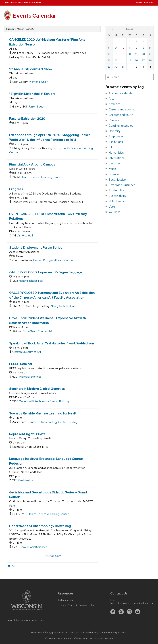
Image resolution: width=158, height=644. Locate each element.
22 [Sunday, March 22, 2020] (109, 60)
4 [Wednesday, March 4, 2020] (130, 41)
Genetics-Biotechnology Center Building (44, 401)
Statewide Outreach (122, 185)
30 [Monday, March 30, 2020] (116, 67)
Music (112, 169)
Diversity (115, 131)
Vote (112, 207)
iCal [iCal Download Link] (11, 566)
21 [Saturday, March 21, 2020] (150, 54)
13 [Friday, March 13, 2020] (143, 48)
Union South (37, 107)
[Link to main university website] (26, 611)
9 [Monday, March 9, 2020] (116, 48)
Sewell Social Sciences (33, 547)
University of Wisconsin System (97, 639)
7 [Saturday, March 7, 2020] (150, 41)
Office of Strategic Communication (76, 605)
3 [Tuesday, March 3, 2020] (123, 41)
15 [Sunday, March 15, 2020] (109, 54)
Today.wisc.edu (65, 600)
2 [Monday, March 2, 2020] (116, 41)
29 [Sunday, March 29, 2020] (109, 67)
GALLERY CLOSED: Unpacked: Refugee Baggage (46, 272)
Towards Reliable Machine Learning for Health (44, 413)
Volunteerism (118, 201)
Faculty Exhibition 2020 (27, 119)
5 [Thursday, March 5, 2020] (136, 41)
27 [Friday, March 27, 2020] (143, 60)
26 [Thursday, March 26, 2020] (136, 60)
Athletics (114, 104)
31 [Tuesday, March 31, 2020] (123, 67)
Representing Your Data (27, 434)
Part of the (26, 621)
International (117, 158)
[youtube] (138, 612)
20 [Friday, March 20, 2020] (143, 54)
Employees (116, 136)
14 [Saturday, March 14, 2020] (150, 48)
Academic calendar (121, 93)
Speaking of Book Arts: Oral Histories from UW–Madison (52, 343)
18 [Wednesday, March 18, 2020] (130, 54)
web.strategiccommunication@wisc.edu (106, 633)
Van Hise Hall (25, 235)
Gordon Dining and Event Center (53, 260)
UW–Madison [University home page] (23, 3)
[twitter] (121, 612)
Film (112, 147)
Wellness (114, 212)
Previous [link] (49, 556)
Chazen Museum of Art (27, 352)
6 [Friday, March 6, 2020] (143, 41)
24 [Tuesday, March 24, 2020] (123, 60)
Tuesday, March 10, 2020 (20, 29)
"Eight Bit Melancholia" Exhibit (32, 94)
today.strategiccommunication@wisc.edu (132, 603)
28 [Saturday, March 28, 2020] (150, 60)
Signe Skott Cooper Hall (38, 331)
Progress (16, 189)
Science (114, 174)
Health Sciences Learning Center (41, 177)
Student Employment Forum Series (36, 248)
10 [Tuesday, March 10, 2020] (123, 48)
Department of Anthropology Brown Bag (40, 526)
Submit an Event (145, 3)
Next (57, 556)
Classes (114, 120)
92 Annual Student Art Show (31, 69)
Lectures (115, 163)
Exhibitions (116, 142)
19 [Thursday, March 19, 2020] (136, 54)
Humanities (116, 153)
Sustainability (118, 196)
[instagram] (129, 612)
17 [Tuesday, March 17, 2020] (123, 54)
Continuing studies (121, 126)
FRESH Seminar (21, 364)
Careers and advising (122, 109)
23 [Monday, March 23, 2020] (116, 60)
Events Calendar (35, 16)
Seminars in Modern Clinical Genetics (37, 389)
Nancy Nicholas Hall (31, 281)
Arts (111, 99)
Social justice (117, 180)
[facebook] (113, 612)
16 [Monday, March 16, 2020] (116, 54)
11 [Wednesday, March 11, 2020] (130, 48)
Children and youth (121, 115)
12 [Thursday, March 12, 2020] (136, 48)
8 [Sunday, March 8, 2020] (109, 48)
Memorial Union (38, 82)
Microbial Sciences (30, 377)
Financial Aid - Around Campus (32, 164)
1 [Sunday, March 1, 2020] (109, 41)
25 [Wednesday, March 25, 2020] (130, 60)
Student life (117, 190)
